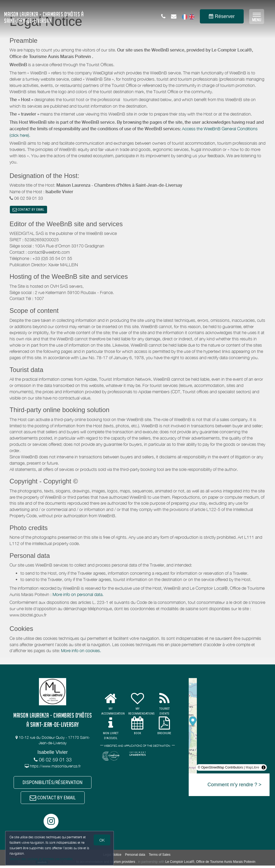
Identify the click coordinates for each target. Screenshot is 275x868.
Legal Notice (112, 857)
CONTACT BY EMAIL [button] (28, 210)
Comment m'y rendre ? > (234, 785)
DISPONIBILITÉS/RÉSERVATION (53, 784)
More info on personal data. (78, 595)
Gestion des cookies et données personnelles (41, 859)
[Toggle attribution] (264, 768)
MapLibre (252, 768)
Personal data (135, 857)
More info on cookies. (81, 651)
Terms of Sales (160, 857)
